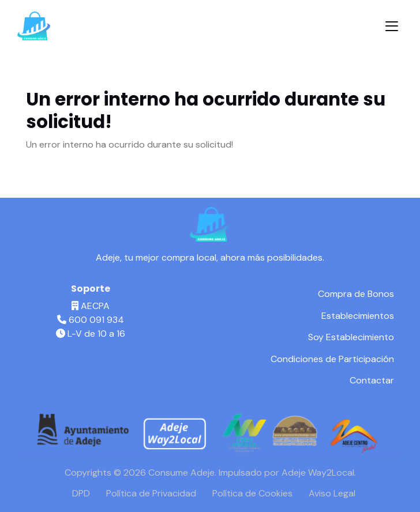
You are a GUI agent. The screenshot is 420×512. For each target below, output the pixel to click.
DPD (81, 493)
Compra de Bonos (356, 294)
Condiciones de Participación (332, 359)
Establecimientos (358, 316)
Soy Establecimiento (351, 337)
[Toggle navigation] (392, 26)
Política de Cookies (252, 493)
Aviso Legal (332, 493)
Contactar (372, 380)
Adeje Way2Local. (319, 473)
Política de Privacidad (151, 493)
